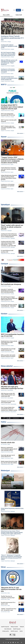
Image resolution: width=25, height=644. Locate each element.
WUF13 (4, 85)
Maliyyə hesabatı (14, 627)
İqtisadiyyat (5, 205)
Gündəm (4, 314)
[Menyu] (23, 10)
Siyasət (4, 137)
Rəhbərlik (22, 627)
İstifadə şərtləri (6, 631)
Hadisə (4, 422)
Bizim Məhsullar (8, 629)
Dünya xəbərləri (7, 366)
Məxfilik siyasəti (14, 631)
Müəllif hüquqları (17, 629)
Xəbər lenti (19, 15)
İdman (3, 567)
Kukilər (21, 631)
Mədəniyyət (5, 471)
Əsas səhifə (6, 15)
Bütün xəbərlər (20, 133)
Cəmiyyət (4, 264)
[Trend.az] (5, 10)
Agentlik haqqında (5, 627)
